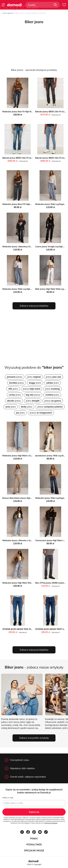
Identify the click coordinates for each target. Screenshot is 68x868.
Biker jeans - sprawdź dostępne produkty (34, 70)
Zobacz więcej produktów (34, 306)
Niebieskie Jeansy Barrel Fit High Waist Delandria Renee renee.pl (30, 204)
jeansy (15, 377)
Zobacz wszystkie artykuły (34, 738)
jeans (34, 377)
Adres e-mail (8, 798)
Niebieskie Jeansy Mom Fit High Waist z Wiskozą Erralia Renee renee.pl (32, 112)
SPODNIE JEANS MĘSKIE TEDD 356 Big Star (21, 629)
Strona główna (8, 13)
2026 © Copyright (34, 864)
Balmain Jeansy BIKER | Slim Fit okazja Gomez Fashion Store (28, 158)
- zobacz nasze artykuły (34, 667)
